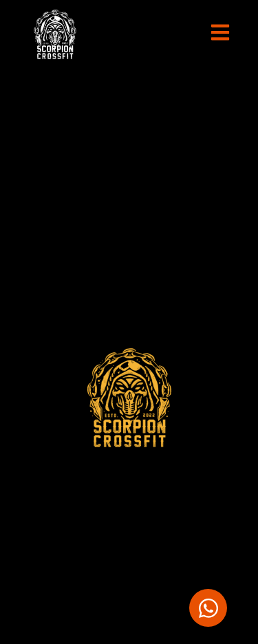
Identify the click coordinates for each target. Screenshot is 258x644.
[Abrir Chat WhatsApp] (208, 608)
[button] (220, 35)
